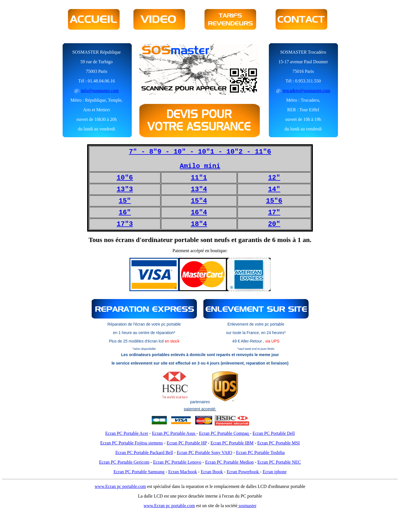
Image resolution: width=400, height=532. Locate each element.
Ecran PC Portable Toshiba (260, 453)
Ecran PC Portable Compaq (224, 433)
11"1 (199, 178)
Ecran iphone (275, 472)
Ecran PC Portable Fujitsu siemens (131, 443)
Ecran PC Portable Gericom (124, 462)
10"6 (125, 178)
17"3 (125, 224)
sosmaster (247, 506)
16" (125, 212)
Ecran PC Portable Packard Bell (144, 453)
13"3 (125, 189)
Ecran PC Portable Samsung (139, 472)
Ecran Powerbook (243, 472)
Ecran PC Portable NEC (279, 462)
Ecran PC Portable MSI (279, 443)
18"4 (199, 224)
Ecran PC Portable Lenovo (177, 462)
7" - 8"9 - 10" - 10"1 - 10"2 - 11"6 (200, 152)
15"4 (199, 201)
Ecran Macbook (183, 472)
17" (274, 212)
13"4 (199, 189)
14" (274, 189)
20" (274, 224)
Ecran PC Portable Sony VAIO (205, 453)
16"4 (199, 212)
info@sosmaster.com (100, 91)
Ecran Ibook (212, 472)
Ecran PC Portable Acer (127, 433)
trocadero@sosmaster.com (306, 91)
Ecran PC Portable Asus (174, 433)
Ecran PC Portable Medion (229, 462)
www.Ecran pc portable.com (120, 486)
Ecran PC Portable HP (187, 443)
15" (125, 201)
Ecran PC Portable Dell (274, 433)
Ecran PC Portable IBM (232, 443)
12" (274, 178)
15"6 (274, 201)
